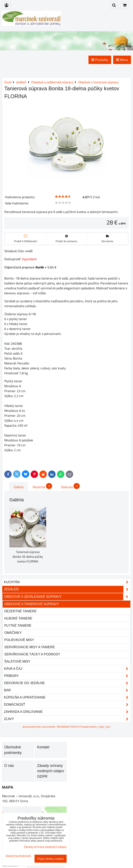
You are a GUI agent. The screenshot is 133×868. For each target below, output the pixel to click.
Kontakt (43, 747)
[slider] (63, 197)
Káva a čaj (67, 669)
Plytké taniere (18, 626)
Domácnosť (67, 705)
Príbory (67, 676)
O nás (9, 766)
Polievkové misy (19, 640)
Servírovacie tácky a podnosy (32, 654)
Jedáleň (67, 589)
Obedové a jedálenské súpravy (67, 597)
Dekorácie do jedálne (67, 683)
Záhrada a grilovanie (67, 712)
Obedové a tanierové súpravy (32, 604)
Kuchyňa (67, 582)
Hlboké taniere (18, 618)
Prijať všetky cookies (51, 859)
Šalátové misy (17, 661)
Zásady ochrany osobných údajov (45, 847)
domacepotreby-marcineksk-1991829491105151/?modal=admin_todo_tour (66, 727)
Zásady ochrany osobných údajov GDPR (51, 771)
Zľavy (67, 719)
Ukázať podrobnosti (18, 856)
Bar (67, 690)
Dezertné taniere (20, 611)
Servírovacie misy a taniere (30, 647)
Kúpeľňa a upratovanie (67, 697)
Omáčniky (13, 633)
